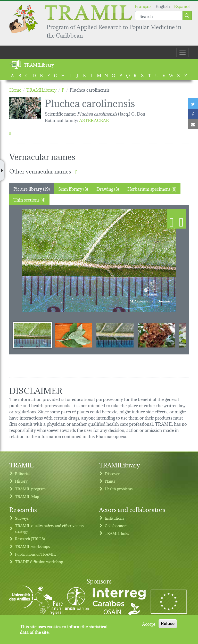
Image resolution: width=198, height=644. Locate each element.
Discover (112, 473)
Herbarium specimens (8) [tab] (152, 189)
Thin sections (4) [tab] (29, 199)
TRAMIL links (117, 533)
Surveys (22, 518)
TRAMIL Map (27, 496)
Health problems (119, 489)
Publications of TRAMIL (35, 554)
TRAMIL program (30, 489)
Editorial (22, 473)
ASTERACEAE (94, 120)
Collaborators (116, 525)
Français (143, 6)
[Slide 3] (115, 335)
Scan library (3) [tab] (73, 189)
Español (182, 6)
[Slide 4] (156, 335)
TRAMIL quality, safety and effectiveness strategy (49, 528)
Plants (110, 481)
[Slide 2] (74, 335)
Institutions (114, 518)
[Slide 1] (32, 335)
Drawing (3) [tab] (108, 189)
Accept (149, 624)
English (163, 6)
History (21, 481)
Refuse (168, 624)
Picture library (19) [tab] (32, 189)
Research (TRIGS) (30, 539)
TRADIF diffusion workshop (39, 562)
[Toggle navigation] (183, 52)
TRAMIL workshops (32, 546)
